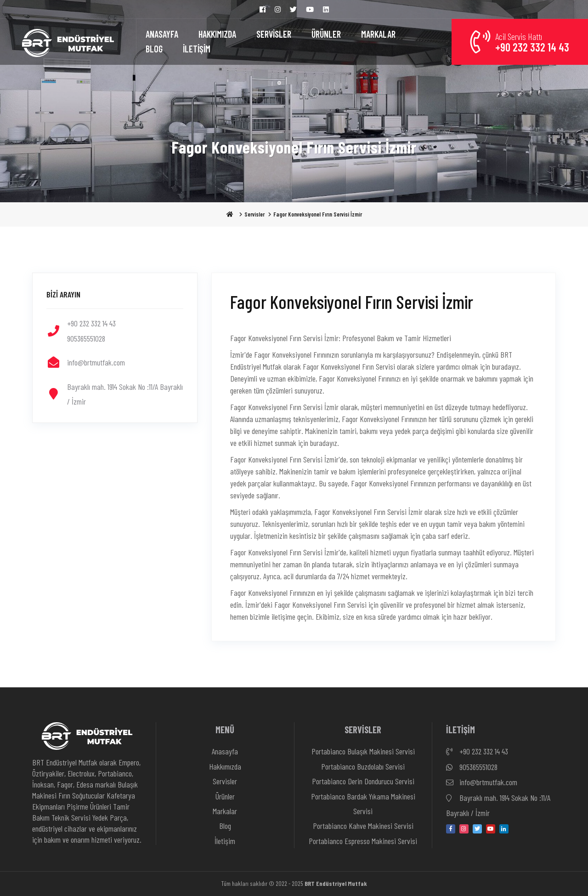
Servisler (254, 214)
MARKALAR (378, 34)
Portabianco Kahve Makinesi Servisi (363, 826)
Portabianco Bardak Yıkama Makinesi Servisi (363, 804)
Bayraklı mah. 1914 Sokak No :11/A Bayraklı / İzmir (498, 804)
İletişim (225, 841)
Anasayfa (225, 751)
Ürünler (225, 796)
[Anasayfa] (68, 42)
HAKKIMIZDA (217, 34)
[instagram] (464, 829)
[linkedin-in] (504, 829)
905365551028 (472, 767)
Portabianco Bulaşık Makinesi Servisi (363, 751)
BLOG (154, 49)
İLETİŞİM (197, 49)
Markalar (225, 811)
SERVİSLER (274, 34)
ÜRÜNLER (326, 34)
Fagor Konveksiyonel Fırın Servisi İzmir (318, 214)
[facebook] (451, 829)
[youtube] (491, 829)
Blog (225, 826)
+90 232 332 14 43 (477, 752)
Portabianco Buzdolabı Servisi (363, 766)
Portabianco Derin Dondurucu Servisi (363, 781)
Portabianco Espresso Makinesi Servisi (363, 841)
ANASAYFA (162, 34)
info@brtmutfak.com (482, 782)
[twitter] (477, 829)
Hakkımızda (225, 766)
